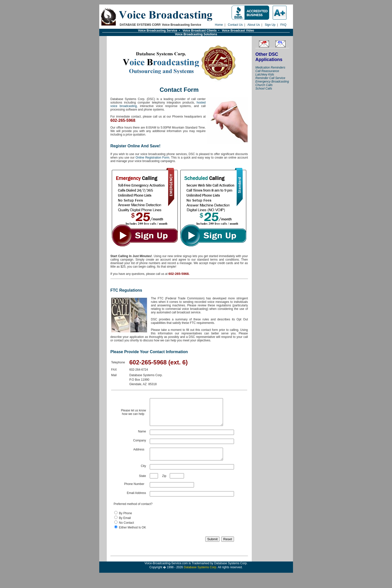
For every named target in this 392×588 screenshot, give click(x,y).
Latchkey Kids (265, 75)
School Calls (264, 89)
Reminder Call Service (270, 78)
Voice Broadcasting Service (158, 31)
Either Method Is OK (132, 535)
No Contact (126, 530)
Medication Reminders (270, 68)
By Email (125, 525)
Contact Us (235, 25)
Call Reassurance (267, 71)
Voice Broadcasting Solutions (196, 34)
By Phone (125, 521)
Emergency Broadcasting (272, 82)
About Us (254, 25)
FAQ (283, 25)
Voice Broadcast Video (238, 31)
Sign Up (270, 25)
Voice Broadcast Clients (200, 31)
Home (219, 25)
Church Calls (264, 85)
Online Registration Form (152, 158)
